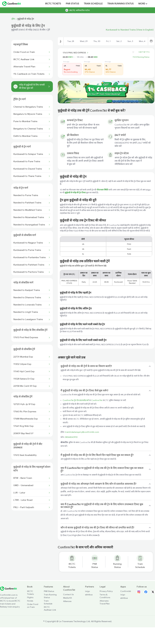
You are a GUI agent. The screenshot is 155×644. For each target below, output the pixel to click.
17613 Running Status (141, 57)
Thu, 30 (97, 41)
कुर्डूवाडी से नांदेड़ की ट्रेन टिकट (75, 193)
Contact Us (68, 594)
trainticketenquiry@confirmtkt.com (82, 432)
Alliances (67, 601)
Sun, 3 (130, 41)
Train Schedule (93, 4)
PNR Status (72, 4)
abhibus (89, 595)
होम (13, 19)
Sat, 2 (119, 41)
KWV (70, 57)
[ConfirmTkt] (8, 590)
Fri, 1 (108, 41)
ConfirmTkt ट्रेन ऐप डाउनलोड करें (76, 400)
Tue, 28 (71, 41)
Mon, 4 (142, 41)
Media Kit (68, 598)
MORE (143, 4)
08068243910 (71, 437)
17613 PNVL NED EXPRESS (76, 53)
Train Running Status (120, 4)
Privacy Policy (106, 591)
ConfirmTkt (97, 400)
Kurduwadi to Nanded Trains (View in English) (130, 30)
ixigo (88, 591)
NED (96, 57)
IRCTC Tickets (53, 4)
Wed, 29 (84, 41)
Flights (30, 597)
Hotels (30, 601)
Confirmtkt (126, 591)
